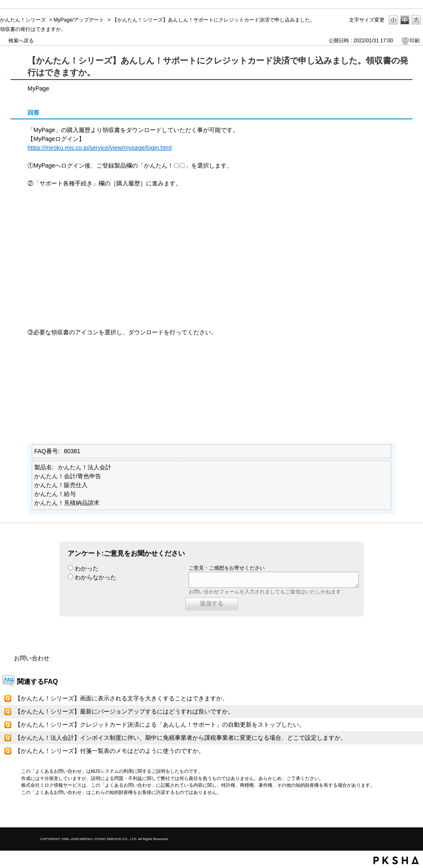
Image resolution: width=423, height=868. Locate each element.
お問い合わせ (32, 658)
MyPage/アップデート (79, 20)
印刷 (415, 41)
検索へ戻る (21, 41)
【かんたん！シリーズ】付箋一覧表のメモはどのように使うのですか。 (110, 751)
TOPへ (402, 814)
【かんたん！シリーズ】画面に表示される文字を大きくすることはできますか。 (121, 698)
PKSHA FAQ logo (396, 860)
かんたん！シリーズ (23, 20)
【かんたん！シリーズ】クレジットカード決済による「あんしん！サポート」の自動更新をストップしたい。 (160, 725)
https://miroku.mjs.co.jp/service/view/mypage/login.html (100, 148)
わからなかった (96, 577)
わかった (87, 568)
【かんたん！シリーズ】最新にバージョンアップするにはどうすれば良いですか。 (124, 711)
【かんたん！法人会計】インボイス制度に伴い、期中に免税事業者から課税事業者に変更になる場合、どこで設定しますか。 (181, 738)
